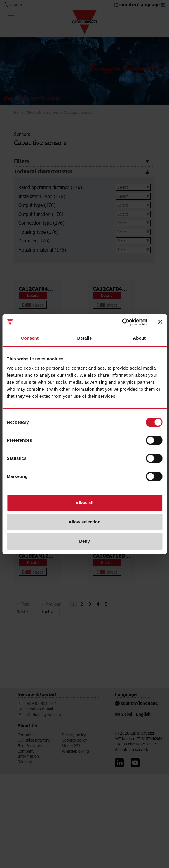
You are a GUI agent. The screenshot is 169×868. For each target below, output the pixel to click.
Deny (84, 541)
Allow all (84, 503)
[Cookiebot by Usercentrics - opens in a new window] (122, 322)
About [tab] (139, 338)
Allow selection (84, 522)
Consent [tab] (30, 338)
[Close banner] (160, 322)
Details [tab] (85, 338)
